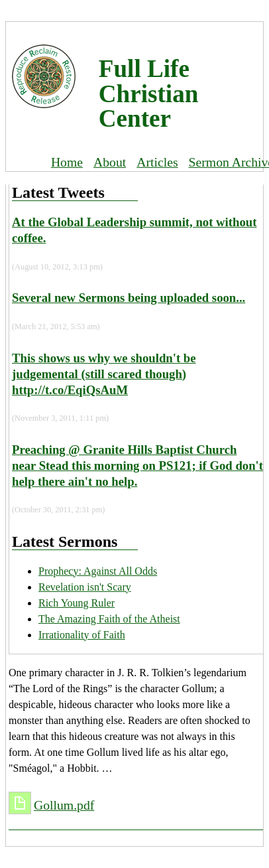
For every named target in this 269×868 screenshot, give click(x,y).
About (110, 162)
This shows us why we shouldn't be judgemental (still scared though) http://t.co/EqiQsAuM (104, 374)
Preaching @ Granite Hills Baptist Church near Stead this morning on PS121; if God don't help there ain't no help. (137, 466)
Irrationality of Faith (82, 635)
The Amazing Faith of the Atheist (109, 619)
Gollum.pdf (64, 805)
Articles (157, 162)
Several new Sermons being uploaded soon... (129, 298)
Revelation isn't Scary (85, 587)
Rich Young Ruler (77, 603)
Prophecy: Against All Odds (98, 571)
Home (67, 162)
